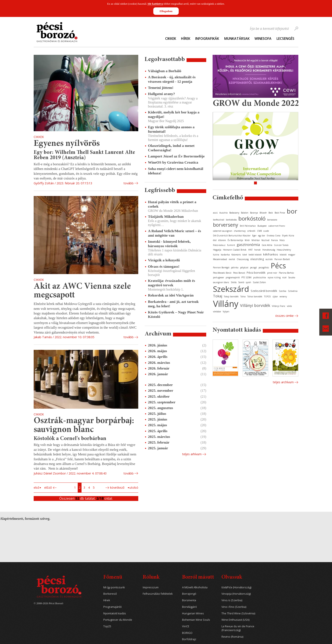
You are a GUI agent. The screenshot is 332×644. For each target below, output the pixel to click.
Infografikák (207, 39)
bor (292, 211)
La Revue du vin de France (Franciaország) (238, 628)
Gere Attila (267, 245)
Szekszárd (231, 289)
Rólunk (151, 577)
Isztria (216, 255)
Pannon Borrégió (221, 268)
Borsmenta (189, 600)
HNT (250, 250)
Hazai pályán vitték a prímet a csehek (172, 204)
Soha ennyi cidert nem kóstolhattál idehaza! (176, 171)
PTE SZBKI (246, 277)
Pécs (278, 266)
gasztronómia (248, 245)
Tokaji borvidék (231, 296)
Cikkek (171, 39)
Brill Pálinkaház (248, 226)
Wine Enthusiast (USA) (235, 620)
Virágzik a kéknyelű (164, 260)
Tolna (243, 296)
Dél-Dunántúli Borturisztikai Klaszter (232, 236)
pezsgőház (264, 268)
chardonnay (240, 231)
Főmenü (113, 577)
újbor (275, 296)
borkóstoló (252, 218)
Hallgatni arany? (162, 94)
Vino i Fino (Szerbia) (234, 607)
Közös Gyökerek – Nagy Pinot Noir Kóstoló (176, 314)
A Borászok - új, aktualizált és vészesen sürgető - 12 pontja (172, 79)
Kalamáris (236, 255)
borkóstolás (231, 220)
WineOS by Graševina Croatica (173, 162)
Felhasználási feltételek (158, 594)
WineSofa (263, 39)
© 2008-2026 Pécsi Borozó (48, 603)
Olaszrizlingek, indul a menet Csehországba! (171, 148)
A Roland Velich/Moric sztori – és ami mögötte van (175, 233)
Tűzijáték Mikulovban (166, 217)
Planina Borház (286, 273)
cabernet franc (277, 226)
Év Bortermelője (235, 240)
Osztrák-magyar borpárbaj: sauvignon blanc (84, 425)
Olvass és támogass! (164, 266)
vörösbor (217, 312)
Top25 (107, 626)
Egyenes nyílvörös (67, 144)
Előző (48, 487)
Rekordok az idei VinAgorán (171, 295)
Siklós (234, 282)
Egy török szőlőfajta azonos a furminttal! (171, 129)
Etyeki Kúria (288, 236)
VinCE (186, 626)
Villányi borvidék (255, 305)
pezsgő (253, 268)
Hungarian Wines (193, 613)
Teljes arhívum (192, 454)
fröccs (282, 240)
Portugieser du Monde (118, 620)
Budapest (262, 226)
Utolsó (134, 487)
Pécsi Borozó (239, 273)
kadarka (225, 254)
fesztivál (266, 240)
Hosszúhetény (284, 250)
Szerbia (283, 291)
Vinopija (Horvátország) (236, 594)
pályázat (244, 268)
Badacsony (234, 213)
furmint (231, 245)
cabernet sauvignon (223, 231)
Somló (241, 282)
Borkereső (110, 594)
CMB (259, 231)
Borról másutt (198, 577)
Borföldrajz (189, 639)
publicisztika (260, 277)
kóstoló (283, 255)
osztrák (269, 259)
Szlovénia (293, 291)
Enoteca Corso (274, 236)
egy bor (262, 236)
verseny (283, 296)
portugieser (219, 277)
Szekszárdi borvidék (264, 291)
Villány (226, 304)
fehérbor (256, 240)
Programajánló (113, 607)
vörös (289, 306)
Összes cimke (284, 316)
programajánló (233, 277)
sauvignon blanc (221, 282)
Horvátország (269, 250)
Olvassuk (232, 577)
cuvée (266, 231)
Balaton (245, 213)
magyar (292, 255)
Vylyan (226, 312)
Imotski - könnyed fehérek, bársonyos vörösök (169, 244)
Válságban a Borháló (165, 71)
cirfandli (251, 231)
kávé (245, 255)
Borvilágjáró (190, 607)
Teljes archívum (283, 382)
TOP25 (267, 296)
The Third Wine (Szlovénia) (238, 613)
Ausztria (223, 213)
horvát (257, 250)
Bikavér (263, 213)
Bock (271, 213)
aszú (215, 213)
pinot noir (272, 273)
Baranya (254, 213)
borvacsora (272, 220)
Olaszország (243, 259)
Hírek (186, 39)
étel (215, 240)
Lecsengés (285, 39)
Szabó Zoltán (259, 282)
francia (275, 240)
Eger (254, 236)
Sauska (292, 277)
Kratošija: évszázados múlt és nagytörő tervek (172, 283)
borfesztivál (219, 220)
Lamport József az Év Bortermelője (176, 156)
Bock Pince (280, 213)
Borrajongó (189, 594)
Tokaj (218, 296)
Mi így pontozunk (114, 587)
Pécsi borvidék (256, 273)
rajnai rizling (274, 277)
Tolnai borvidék (255, 296)
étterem (222, 240)
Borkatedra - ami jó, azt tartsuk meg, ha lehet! (173, 304)
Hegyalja (217, 250)
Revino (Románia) (232, 637)
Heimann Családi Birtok (235, 250)
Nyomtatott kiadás (115, 613)
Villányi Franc (279, 306)
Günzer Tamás (281, 245)
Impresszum (151, 587)
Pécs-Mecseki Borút (222, 273)
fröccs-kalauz (219, 245)
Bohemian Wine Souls (196, 620)
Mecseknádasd (220, 259)
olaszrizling (257, 259)
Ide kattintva (155, 4)
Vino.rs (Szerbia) (232, 600)
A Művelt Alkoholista (195, 587)
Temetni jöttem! (161, 88)
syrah (248, 282)
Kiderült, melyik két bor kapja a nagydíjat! (174, 114)
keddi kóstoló (255, 255)
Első (37, 487)
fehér (247, 240)
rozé (284, 277)
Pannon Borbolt (282, 259)
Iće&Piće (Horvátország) (236, 587)
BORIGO (187, 633)
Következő (117, 487)
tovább (129, 183)
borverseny (226, 225)
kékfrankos (271, 254)
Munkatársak (237, 39)
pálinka (235, 268)
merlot (232, 259)
